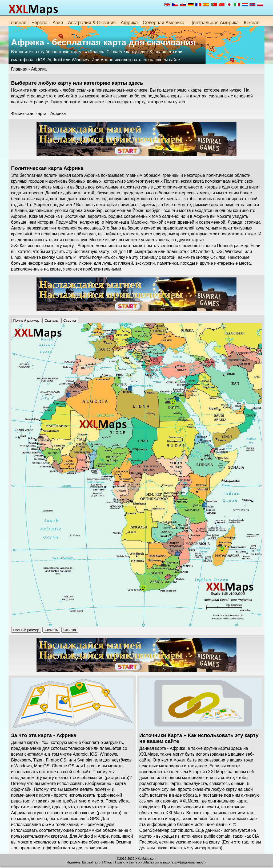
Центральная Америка (214, 23)
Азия (58, 23)
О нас (108, 862)
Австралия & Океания (92, 23)
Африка (129, 23)
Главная (17, 23)
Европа (39, 23)
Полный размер (26, 320)
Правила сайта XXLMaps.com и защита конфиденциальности (161, 862)
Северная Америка (164, 23)
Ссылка (70, 320)
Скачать (51, 320)
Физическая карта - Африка (39, 114)
